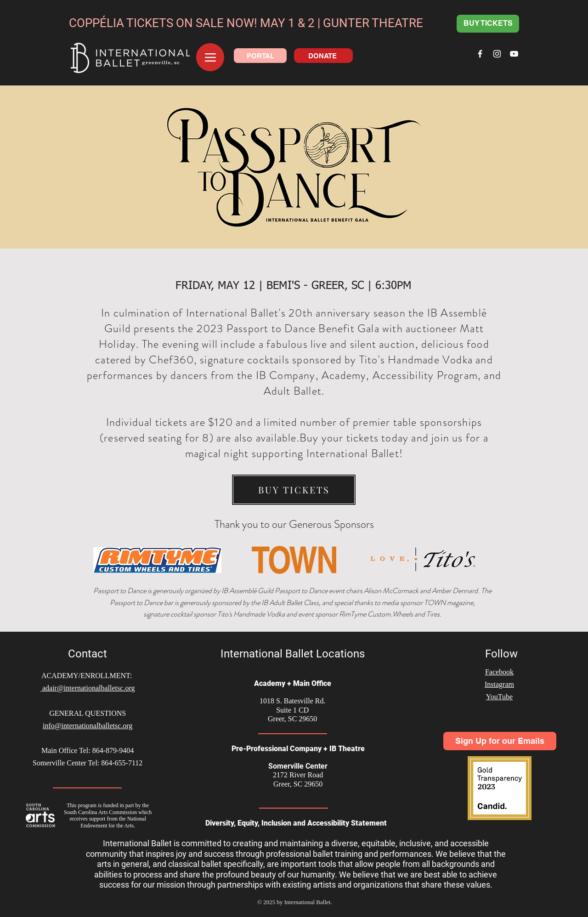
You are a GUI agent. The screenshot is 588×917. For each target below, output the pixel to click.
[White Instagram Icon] (497, 54)
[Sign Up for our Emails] (500, 741)
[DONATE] (323, 56)
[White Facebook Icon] (480, 54)
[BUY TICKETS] (488, 24)
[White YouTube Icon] (514, 54)
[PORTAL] (260, 56)
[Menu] (210, 57)
